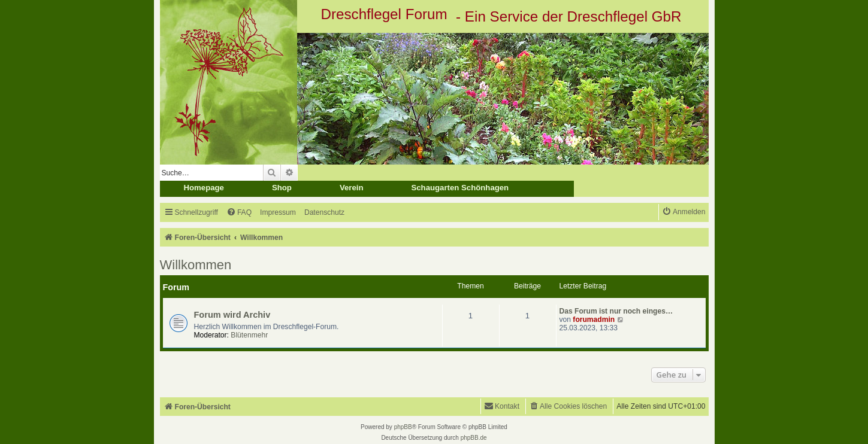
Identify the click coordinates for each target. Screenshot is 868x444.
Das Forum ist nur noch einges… (616, 311)
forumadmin (594, 320)
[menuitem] (239, 213)
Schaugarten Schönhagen (460, 188)
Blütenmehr (249, 335)
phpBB (403, 427)
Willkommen (196, 265)
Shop (282, 188)
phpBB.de (474, 438)
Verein (352, 188)
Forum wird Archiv (232, 315)
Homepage (204, 188)
